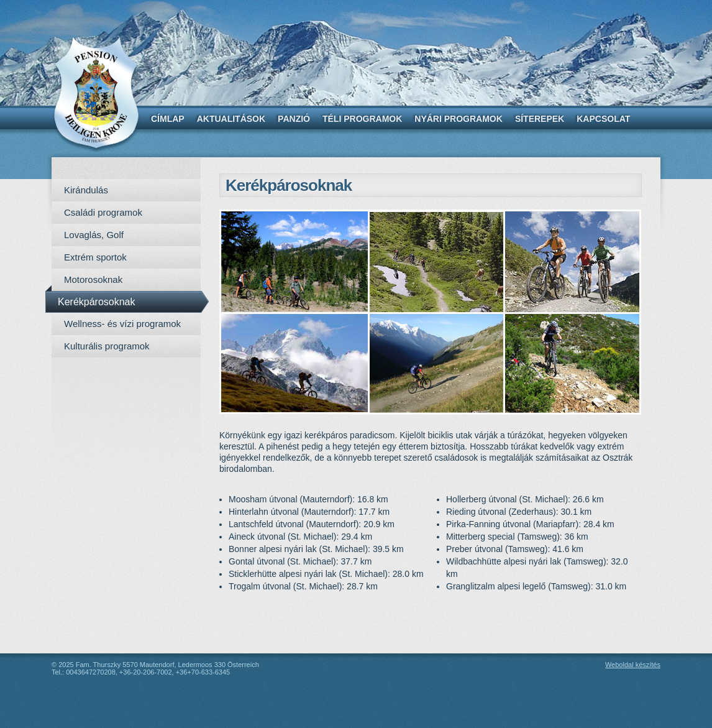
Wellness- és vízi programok (122, 324)
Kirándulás (86, 190)
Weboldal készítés (633, 665)
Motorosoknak (93, 279)
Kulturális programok (107, 346)
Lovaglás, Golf (94, 235)
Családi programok (103, 212)
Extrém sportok (95, 257)
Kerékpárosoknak (97, 302)
